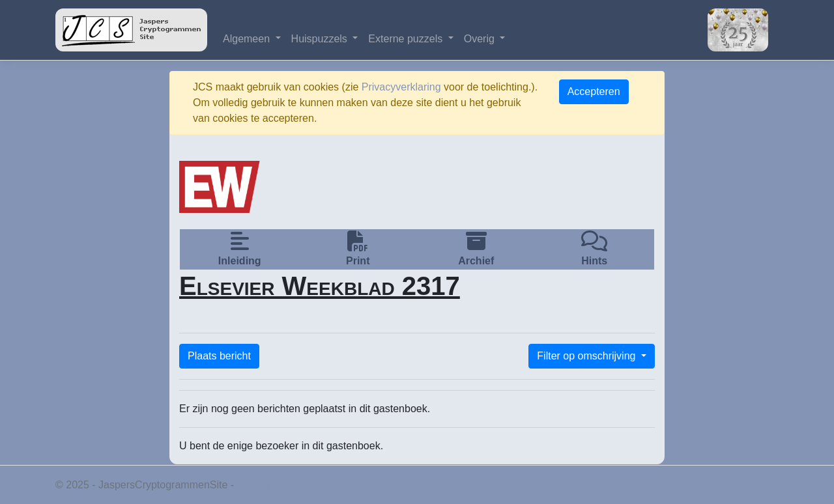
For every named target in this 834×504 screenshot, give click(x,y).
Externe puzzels (407, 39)
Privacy (254, 485)
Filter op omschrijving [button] (588, 356)
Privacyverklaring (401, 87)
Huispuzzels (321, 39)
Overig (481, 39)
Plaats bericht (219, 356)
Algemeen (248, 39)
